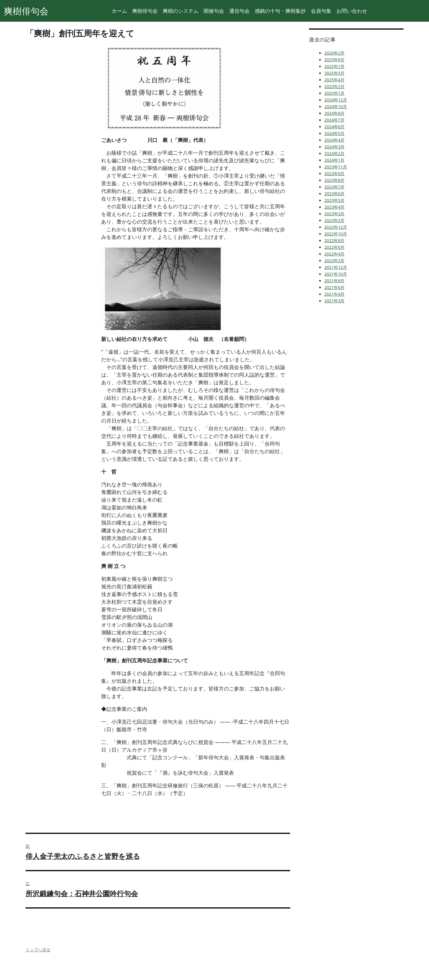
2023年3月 (334, 214)
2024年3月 (334, 147)
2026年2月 (334, 53)
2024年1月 (334, 160)
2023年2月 (334, 220)
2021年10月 (336, 274)
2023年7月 (334, 187)
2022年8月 (334, 240)
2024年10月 (336, 107)
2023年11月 (336, 167)
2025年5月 (334, 73)
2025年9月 (334, 60)
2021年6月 (334, 287)
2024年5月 (334, 133)
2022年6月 (334, 247)
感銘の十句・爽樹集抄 (280, 11)
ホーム (119, 11)
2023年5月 (334, 200)
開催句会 (214, 11)
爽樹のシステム (181, 11)
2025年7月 (334, 66)
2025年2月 (334, 86)
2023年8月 (334, 180)
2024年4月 (334, 140)
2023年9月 (334, 173)
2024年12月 (336, 100)
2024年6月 (334, 127)
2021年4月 (334, 294)
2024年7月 (334, 120)
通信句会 (239, 11)
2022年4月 (334, 254)
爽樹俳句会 (26, 11)
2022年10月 (336, 234)
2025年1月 (334, 93)
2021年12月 (336, 267)
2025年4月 (334, 80)
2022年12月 (336, 227)
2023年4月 (334, 207)
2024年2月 (334, 153)
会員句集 (321, 11)
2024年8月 (334, 113)
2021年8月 (334, 281)
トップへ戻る (38, 950)
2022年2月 (334, 261)
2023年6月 (334, 194)
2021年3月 (334, 301)
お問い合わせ (352, 11)
